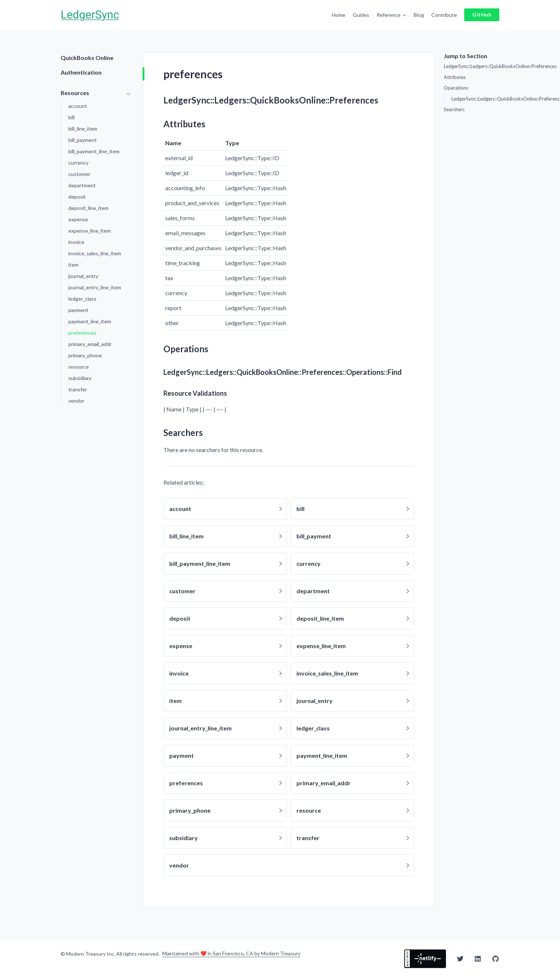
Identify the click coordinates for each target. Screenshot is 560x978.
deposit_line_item (88, 206)
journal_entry (83, 274)
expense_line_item (90, 229)
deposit (77, 195)
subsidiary (80, 377)
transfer (78, 388)
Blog (421, 14)
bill (71, 116)
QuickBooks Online (87, 56)
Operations (456, 86)
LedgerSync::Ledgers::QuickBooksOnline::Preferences (472, 65)
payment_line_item (90, 320)
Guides (363, 14)
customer (79, 172)
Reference (391, 14)
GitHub (483, 14)
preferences (82, 331)
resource (79, 365)
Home (341, 14)
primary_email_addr (90, 343)
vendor (76, 399)
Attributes (455, 76)
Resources (75, 91)
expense (78, 218)
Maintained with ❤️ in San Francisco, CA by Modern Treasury (231, 952)
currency (78, 161)
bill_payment (83, 138)
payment (78, 309)
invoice (76, 240)
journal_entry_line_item (95, 286)
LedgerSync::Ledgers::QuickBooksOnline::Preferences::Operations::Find (475, 97)
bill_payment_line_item (94, 150)
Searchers (454, 108)
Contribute (446, 14)
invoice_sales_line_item (95, 252)
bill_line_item (83, 127)
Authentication (81, 71)
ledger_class (82, 297)
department (82, 184)
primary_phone (85, 354)
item (73, 263)
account (78, 104)
